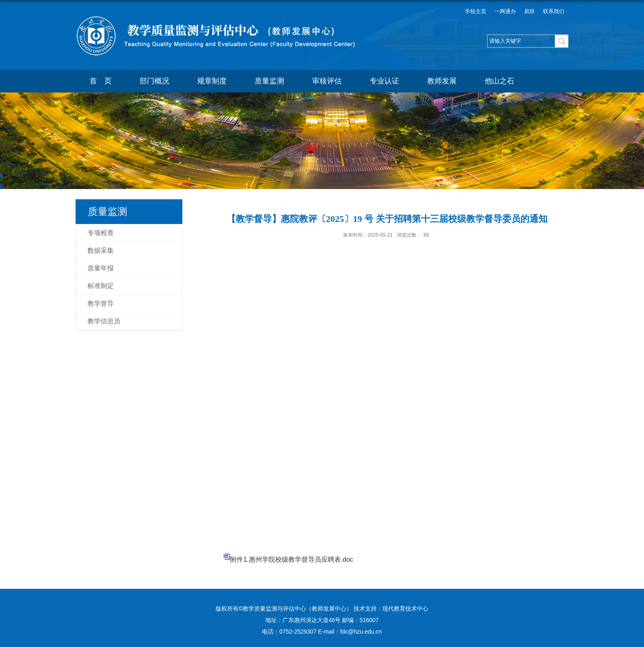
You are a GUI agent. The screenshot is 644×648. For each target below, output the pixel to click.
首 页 (101, 81)
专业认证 (384, 81)
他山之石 (499, 81)
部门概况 (154, 81)
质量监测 (269, 81)
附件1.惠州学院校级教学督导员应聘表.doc (292, 559)
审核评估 (327, 81)
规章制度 (212, 81)
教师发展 (442, 81)
